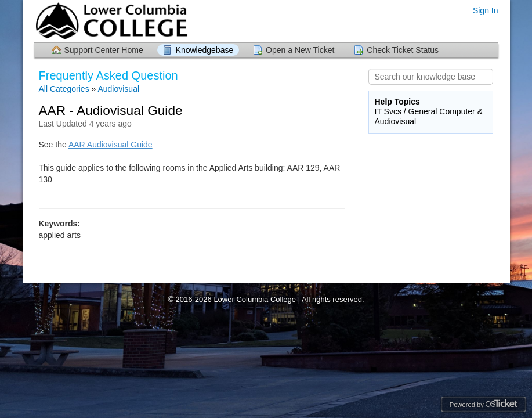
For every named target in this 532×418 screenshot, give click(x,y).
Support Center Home (104, 50)
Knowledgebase (205, 50)
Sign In (486, 10)
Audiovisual (118, 89)
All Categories (64, 89)
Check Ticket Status (403, 50)
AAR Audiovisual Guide (111, 145)
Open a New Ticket (300, 50)
